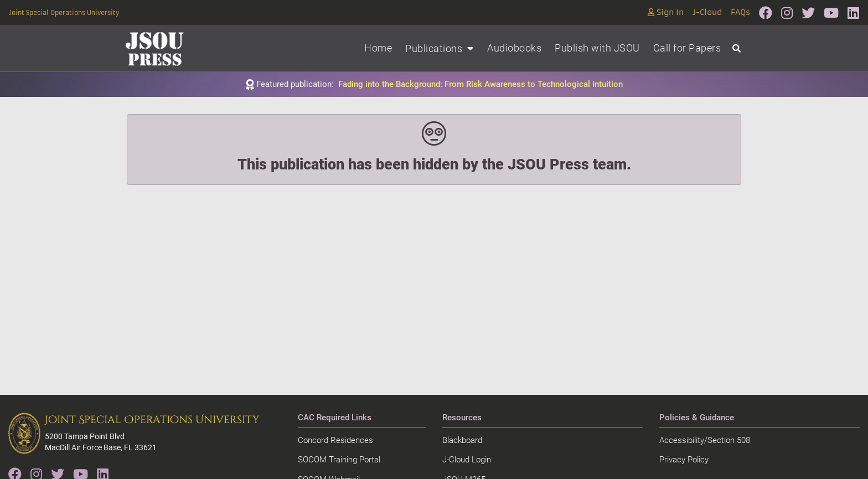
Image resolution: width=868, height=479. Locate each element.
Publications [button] (440, 48)
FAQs (740, 12)
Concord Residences (335, 440)
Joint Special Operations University (64, 13)
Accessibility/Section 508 (705, 440)
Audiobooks (514, 48)
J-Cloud (707, 12)
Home (378, 48)
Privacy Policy (684, 460)
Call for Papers (687, 48)
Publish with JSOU (597, 48)
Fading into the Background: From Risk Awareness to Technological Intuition (480, 84)
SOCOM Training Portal (339, 460)
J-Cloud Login (467, 460)
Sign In (666, 12)
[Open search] (737, 49)
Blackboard (462, 440)
